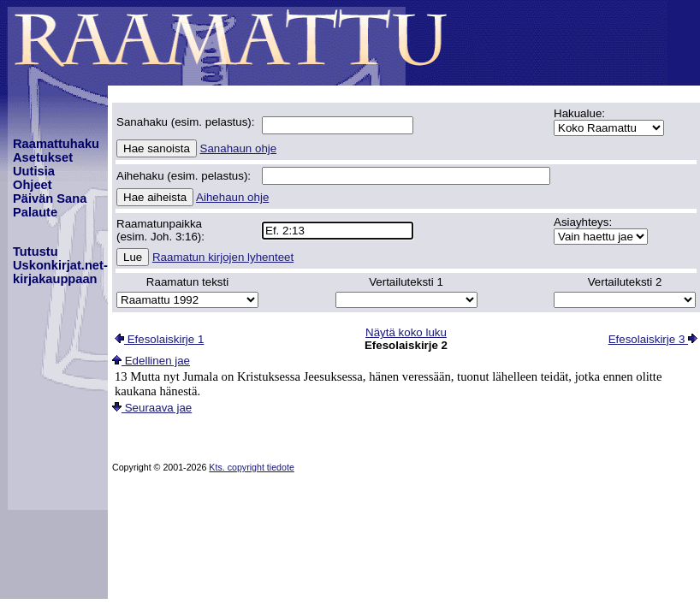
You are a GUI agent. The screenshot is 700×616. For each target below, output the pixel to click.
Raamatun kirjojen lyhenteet (223, 257)
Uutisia (34, 171)
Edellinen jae (151, 361)
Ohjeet (33, 185)
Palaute (35, 212)
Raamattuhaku (56, 144)
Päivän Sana (50, 198)
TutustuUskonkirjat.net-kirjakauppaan (60, 265)
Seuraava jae (152, 408)
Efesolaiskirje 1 (159, 339)
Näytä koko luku (406, 332)
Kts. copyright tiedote (252, 467)
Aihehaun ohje (232, 197)
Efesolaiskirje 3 (653, 339)
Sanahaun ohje (239, 148)
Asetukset (43, 157)
